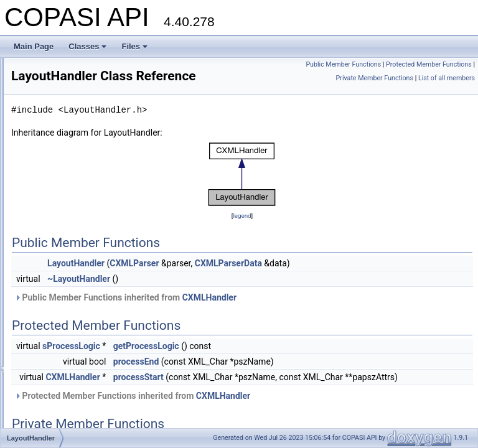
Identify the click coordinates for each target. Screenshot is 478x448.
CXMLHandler (365, 315)
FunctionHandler (68, 98)
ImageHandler (64, 167)
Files (134, 46)
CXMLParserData (384, 281)
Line (48, 263)
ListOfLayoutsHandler (77, 399)
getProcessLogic (302, 363)
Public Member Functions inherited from (281, 315)
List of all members (447, 92)
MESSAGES (62, 427)
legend (320, 233)
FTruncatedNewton (73, 71)
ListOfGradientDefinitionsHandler (96, 372)
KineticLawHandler (72, 222)
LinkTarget (58, 345)
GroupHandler (64, 126)
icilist (49, 153)
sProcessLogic (227, 363)
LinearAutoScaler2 (72, 276)
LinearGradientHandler (79, 290)
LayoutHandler (65, 249)
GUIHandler (61, 139)
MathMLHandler (68, 413)
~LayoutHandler (234, 296)
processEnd (292, 379)
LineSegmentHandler (76, 331)
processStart (294, 394)
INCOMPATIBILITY (73, 180)
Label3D (55, 235)
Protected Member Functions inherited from (288, 427)
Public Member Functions (434, 64)
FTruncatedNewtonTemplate (88, 85)
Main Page (34, 46)
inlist (49, 208)
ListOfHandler (64, 386)
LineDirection (63, 304)
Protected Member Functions (429, 78)
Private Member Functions (375, 92)
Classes (87, 46)
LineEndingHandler (73, 317)
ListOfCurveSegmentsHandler (91, 358)
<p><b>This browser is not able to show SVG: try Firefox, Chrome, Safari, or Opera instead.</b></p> (320, 192)
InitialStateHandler (72, 194)
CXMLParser (290, 281)
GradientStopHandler (76, 112)
